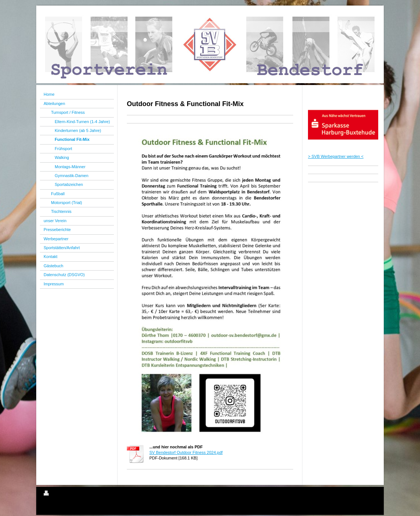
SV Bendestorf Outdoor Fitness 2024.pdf (186, 452)
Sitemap (86, 494)
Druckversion (60, 494)
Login (371, 493)
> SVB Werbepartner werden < (336, 156)
